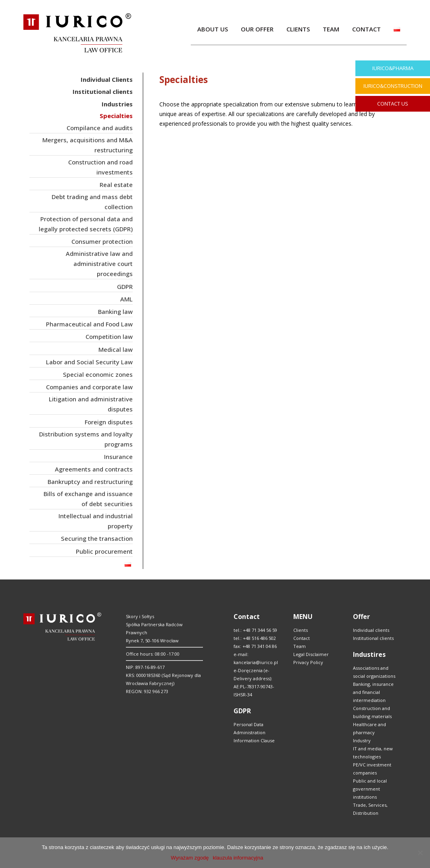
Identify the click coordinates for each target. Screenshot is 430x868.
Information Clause (254, 740)
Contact (302, 638)
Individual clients (371, 630)
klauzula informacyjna (238, 858)
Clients (301, 630)
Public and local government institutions (370, 789)
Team (300, 646)
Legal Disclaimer (311, 654)
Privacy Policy (308, 662)
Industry (362, 740)
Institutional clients (373, 638)
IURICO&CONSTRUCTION (393, 86)
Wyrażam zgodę (190, 858)
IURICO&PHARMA (393, 68)
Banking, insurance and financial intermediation (373, 692)
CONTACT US (393, 104)
